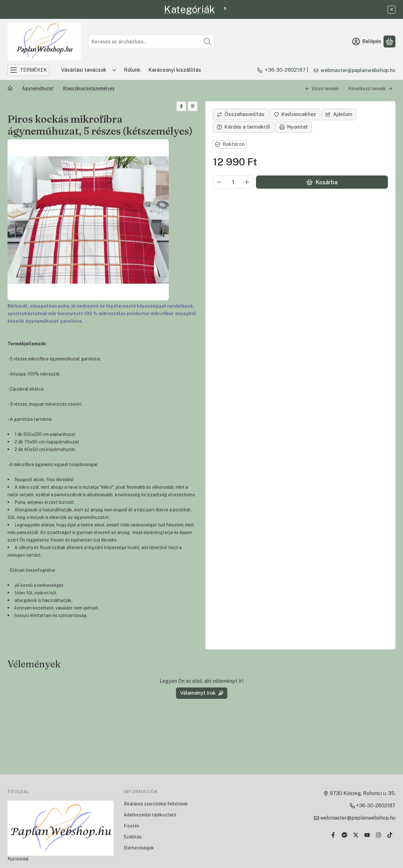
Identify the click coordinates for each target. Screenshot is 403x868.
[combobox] (151, 42)
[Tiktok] (390, 835)
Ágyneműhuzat (38, 88)
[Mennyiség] (233, 182)
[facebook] (181, 106)
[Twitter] (356, 835)
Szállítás (133, 837)
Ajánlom (339, 114)
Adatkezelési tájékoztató (150, 815)
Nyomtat (294, 127)
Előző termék (322, 89)
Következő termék (370, 89)
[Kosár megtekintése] (389, 42)
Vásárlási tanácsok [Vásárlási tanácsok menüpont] (84, 70)
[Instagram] (378, 835)
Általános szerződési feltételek (156, 804)
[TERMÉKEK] (28, 70)
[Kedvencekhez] (295, 114)
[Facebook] (333, 835)
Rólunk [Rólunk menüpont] (132, 70)
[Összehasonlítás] (241, 114)
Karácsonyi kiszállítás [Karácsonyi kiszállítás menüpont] (175, 70)
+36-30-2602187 (285, 70)
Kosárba (322, 182)
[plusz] (247, 182)
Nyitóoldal (18, 859)
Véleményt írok (202, 693)
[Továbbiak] (114, 70)
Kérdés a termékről (244, 127)
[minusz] (219, 182)
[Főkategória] (10, 89)
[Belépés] (367, 42)
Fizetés (131, 826)
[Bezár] (392, 10)
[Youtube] (367, 835)
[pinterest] (193, 106)
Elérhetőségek (139, 848)
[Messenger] (344, 835)
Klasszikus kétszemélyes (89, 88)
